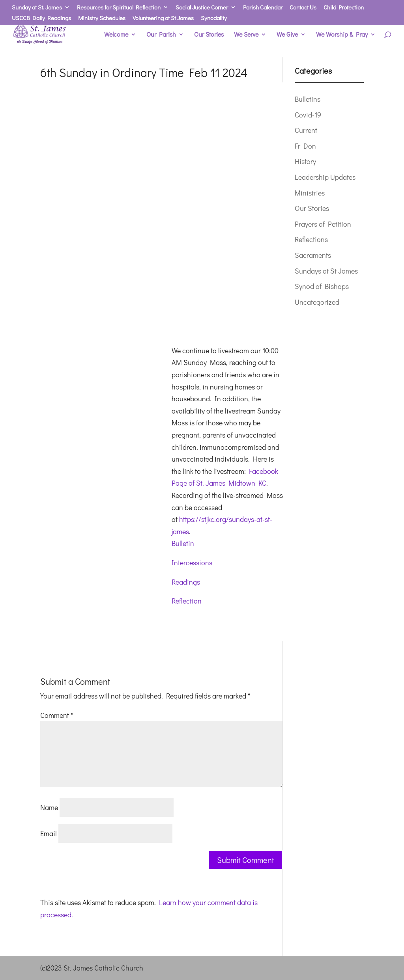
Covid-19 (308, 115)
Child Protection (344, 8)
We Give (287, 35)
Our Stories (209, 35)
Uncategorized (317, 302)
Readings (186, 582)
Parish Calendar (263, 8)
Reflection (187, 601)
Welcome (116, 35)
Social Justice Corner (202, 8)
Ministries (310, 193)
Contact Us (303, 8)
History (305, 161)
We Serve (246, 35)
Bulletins (308, 99)
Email (49, 833)
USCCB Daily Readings (41, 18)
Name (49, 807)
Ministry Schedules (102, 18)
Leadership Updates (325, 177)
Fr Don (305, 146)
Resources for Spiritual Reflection (119, 8)
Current (306, 130)
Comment (57, 715)
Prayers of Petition (323, 224)
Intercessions (192, 563)
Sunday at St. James (37, 8)
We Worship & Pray (342, 35)
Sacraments (313, 255)
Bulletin (183, 543)
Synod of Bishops (322, 286)
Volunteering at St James (163, 18)
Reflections (311, 239)
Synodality (214, 18)
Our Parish (161, 35)
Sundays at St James (326, 271)
